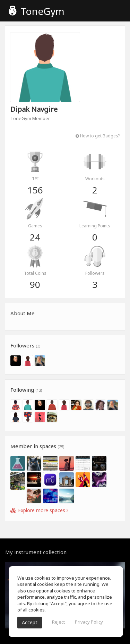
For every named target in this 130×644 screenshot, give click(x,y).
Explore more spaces (39, 510)
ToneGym (37, 11)
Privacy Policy (89, 622)
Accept (30, 622)
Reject (58, 622)
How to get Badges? (98, 136)
